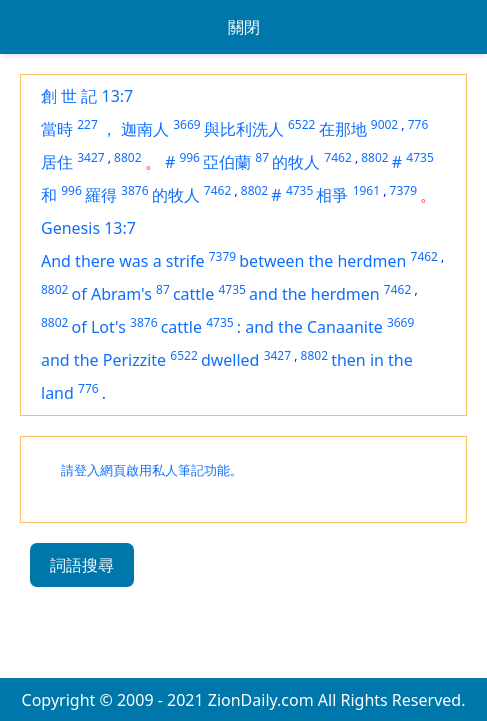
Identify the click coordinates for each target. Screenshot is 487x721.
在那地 (343, 129)
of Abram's (112, 294)
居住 (57, 162)
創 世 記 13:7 (87, 96)
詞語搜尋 (82, 565)
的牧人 (296, 162)
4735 (419, 157)
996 (189, 157)
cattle (193, 294)
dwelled (230, 360)
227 (87, 124)
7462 (337, 157)
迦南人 (145, 129)
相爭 (332, 195)
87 (262, 157)
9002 (384, 124)
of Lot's (99, 327)
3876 (134, 190)
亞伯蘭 (227, 162)
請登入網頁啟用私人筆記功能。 (152, 470)
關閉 (244, 27)
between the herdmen (322, 261)
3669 (186, 124)
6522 (301, 124)
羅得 (101, 195)
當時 (57, 129)
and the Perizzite (103, 360)
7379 (403, 190)
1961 (366, 190)
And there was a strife (123, 261)
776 (418, 124)
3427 (90, 157)
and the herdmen (314, 294)
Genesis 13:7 (88, 228)
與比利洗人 (244, 129)
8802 (127, 157)
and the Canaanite (313, 327)
